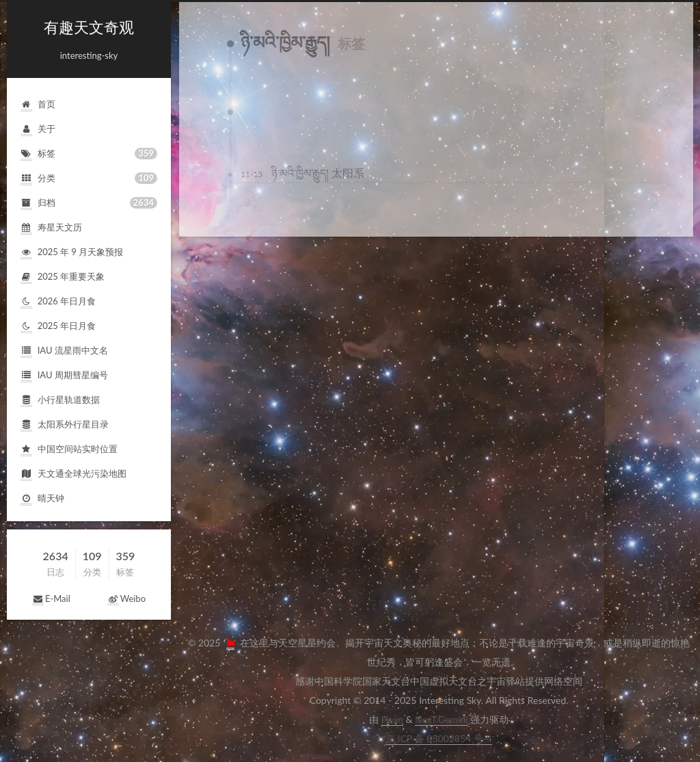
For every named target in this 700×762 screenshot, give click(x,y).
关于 (38, 130)
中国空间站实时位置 (69, 450)
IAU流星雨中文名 (64, 351)
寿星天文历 (51, 228)
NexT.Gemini (441, 719)
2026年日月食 (58, 302)
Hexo (392, 719)
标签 (89, 154)
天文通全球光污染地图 (73, 474)
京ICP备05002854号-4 (439, 738)
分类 (89, 178)
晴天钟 (42, 499)
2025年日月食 (58, 327)
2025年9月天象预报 (72, 253)
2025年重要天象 (63, 277)
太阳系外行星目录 (65, 425)
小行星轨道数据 (60, 400)
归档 (89, 203)
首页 (38, 105)
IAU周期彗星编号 (64, 376)
